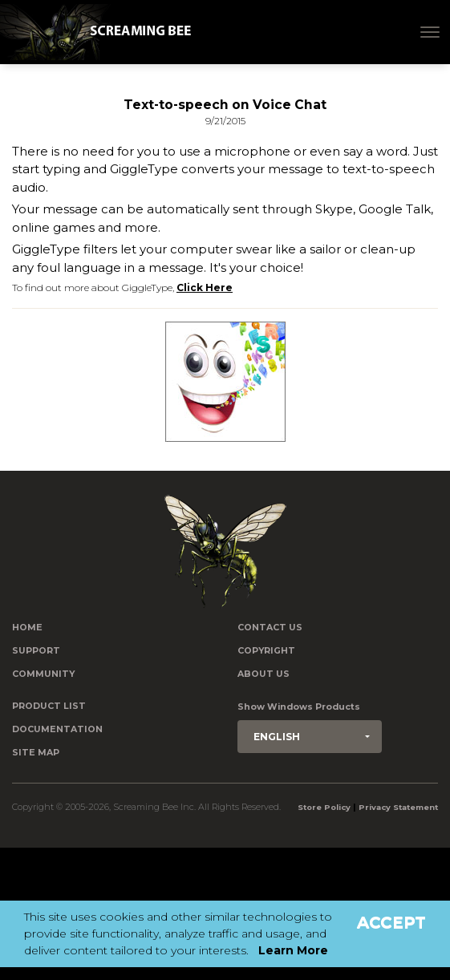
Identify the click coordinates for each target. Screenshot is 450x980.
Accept (391, 922)
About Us (264, 674)
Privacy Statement (398, 807)
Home (27, 628)
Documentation (57, 729)
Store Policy (324, 807)
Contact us (270, 628)
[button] (310, 737)
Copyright (266, 651)
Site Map (36, 753)
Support (36, 651)
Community (43, 674)
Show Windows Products (299, 707)
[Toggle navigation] (430, 32)
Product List (49, 706)
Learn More (293, 950)
